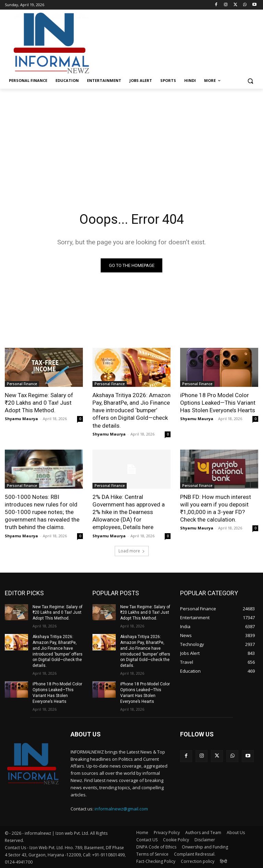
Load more (132, 551)
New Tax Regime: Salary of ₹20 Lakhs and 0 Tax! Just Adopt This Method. (39, 403)
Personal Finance (22, 384)
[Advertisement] (178, 42)
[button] (250, 81)
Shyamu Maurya (21, 419)
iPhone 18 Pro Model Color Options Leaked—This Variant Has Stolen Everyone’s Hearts (218, 403)
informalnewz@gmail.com (121, 808)
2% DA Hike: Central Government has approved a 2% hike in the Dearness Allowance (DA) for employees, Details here (129, 512)
